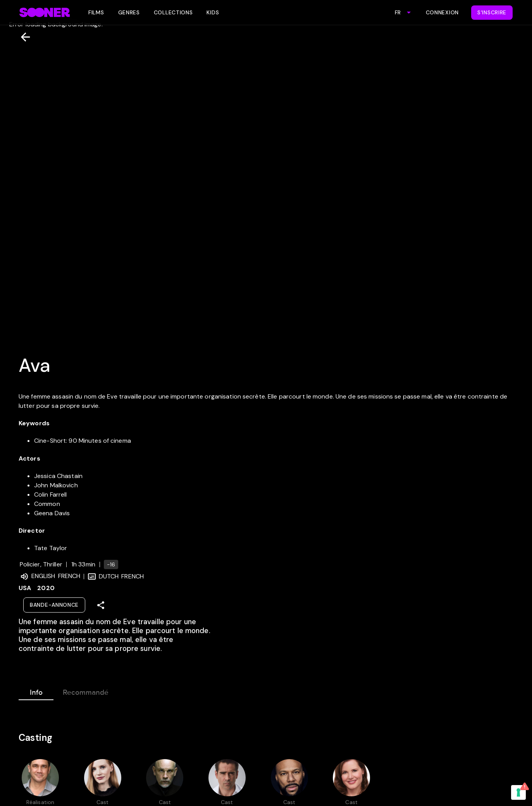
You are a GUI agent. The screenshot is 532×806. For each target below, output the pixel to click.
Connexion (442, 12)
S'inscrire (492, 12)
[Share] (101, 605)
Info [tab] (36, 691)
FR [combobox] (398, 12)
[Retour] (22, 37)
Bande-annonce (54, 605)
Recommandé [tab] (86, 691)
